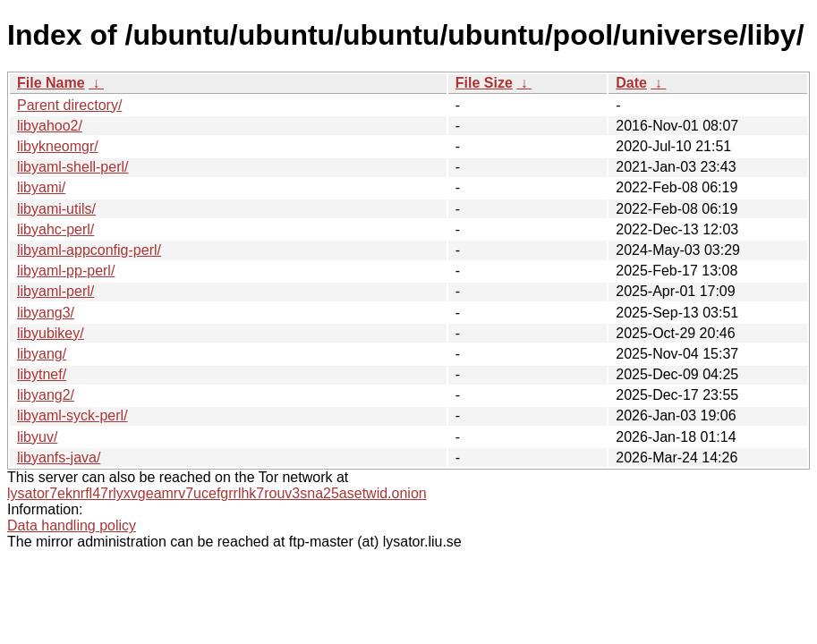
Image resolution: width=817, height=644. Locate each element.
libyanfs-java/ (59, 458)
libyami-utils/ (56, 209)
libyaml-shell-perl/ (72, 167)
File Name (51, 83)
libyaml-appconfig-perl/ (89, 250)
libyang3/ (46, 313)
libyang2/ (46, 395)
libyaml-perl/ (55, 291)
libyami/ (41, 187)
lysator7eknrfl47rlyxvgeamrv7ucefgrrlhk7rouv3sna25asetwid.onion (217, 493)
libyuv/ (37, 437)
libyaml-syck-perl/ (72, 415)
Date (631, 83)
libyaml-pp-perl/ (66, 271)
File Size (484, 83)
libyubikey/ (51, 333)
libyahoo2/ (50, 126)
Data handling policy (72, 525)
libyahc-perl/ (55, 229)
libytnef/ (42, 374)
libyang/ (42, 354)
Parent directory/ (69, 105)
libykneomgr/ (58, 146)
